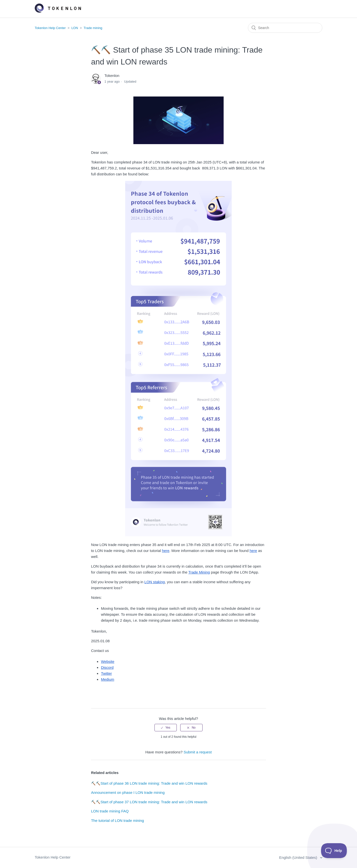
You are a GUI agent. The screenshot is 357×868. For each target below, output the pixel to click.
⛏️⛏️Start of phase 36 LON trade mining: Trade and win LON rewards (149, 783)
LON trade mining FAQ (110, 811)
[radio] (166, 728)
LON (75, 28)
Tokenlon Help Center (50, 28)
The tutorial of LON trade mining (117, 820)
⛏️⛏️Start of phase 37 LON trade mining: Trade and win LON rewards (149, 802)
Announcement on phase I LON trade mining (128, 792)
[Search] (285, 28)
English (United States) (299, 857)
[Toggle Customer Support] (334, 851)
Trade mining (93, 28)
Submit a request (197, 752)
